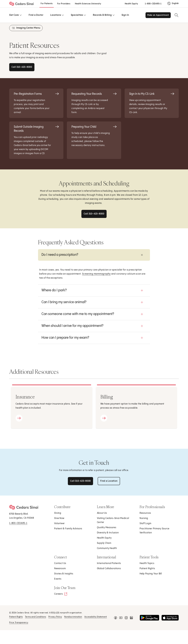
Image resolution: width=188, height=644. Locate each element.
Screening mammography (96, 274)
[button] (94, 255)
